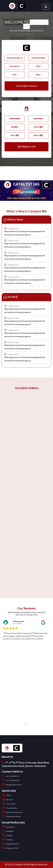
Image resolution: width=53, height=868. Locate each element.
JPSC (15, 75)
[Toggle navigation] (46, 7)
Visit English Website (27, 86)
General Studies (38, 58)
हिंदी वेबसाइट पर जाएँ (26, 147)
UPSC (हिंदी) (38, 127)
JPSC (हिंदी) (15, 136)
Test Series (15, 66)
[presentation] (26, 724)
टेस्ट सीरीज (15, 127)
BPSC (38, 75)
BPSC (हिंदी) (38, 136)
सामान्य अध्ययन (38, 119)
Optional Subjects (15, 58)
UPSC (38, 66)
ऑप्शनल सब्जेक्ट (15, 119)
